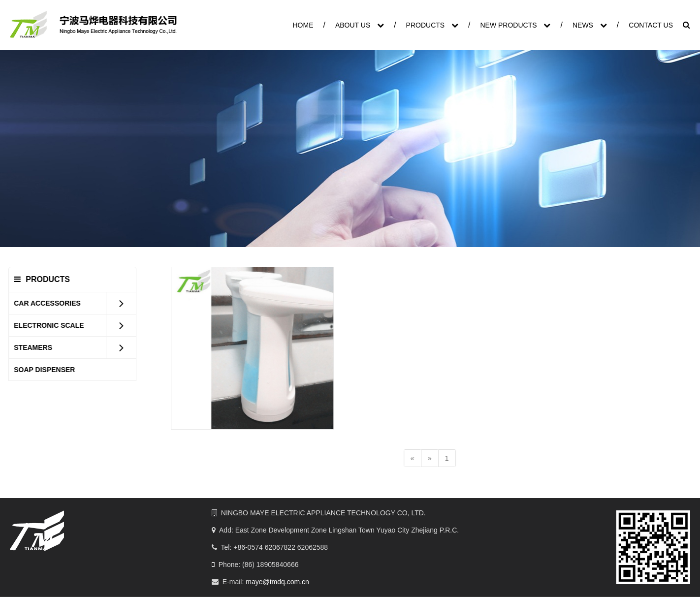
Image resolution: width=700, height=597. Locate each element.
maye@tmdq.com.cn (277, 582)
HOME (303, 25)
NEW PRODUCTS (515, 25)
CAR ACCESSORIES (53, 303)
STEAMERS (38, 347)
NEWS (590, 25)
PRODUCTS (432, 25)
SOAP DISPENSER (50, 370)
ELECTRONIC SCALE (54, 325)
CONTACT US (651, 25)
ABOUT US (360, 25)
